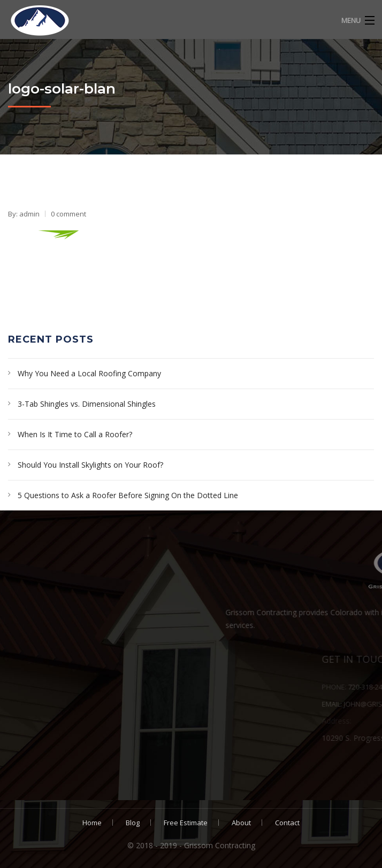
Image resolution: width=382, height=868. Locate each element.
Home (92, 823)
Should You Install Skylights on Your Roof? (90, 465)
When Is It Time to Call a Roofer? (75, 434)
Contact (287, 823)
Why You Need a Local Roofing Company (89, 373)
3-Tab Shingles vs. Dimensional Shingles (87, 404)
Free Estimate (186, 823)
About (241, 823)
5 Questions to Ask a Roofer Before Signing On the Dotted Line (128, 495)
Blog (133, 823)
